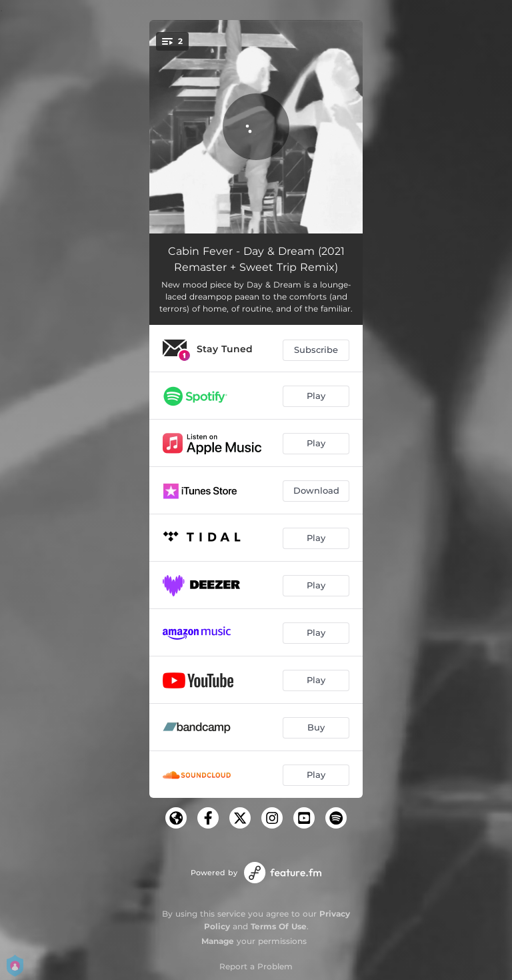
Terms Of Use (279, 926)
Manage (218, 941)
